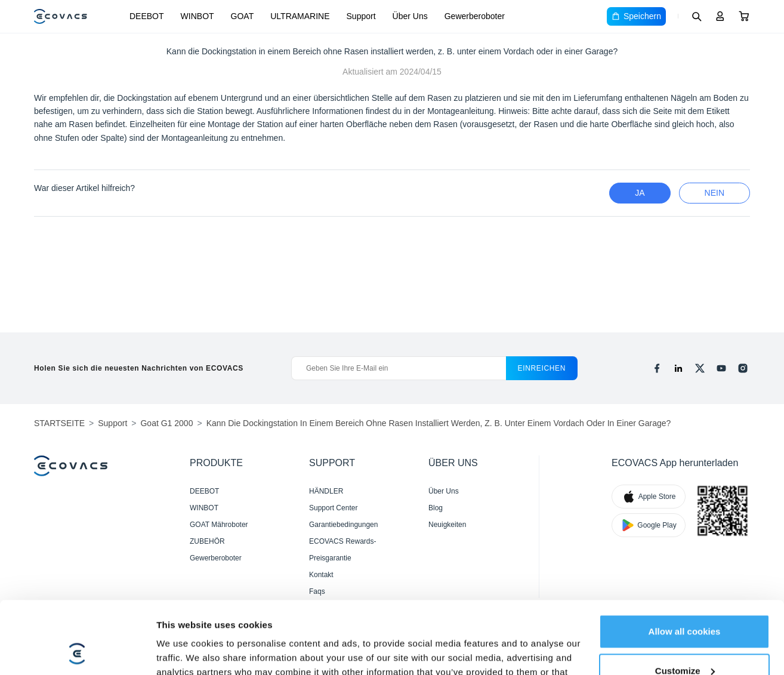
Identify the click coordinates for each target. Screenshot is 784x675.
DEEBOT (147, 16)
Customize (685, 602)
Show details (184, 651)
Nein (714, 193)
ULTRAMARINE (300, 16)
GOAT (243, 16)
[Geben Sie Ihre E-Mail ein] (398, 368)
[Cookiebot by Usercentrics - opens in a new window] (77, 652)
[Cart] (744, 16)
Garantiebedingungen (343, 525)
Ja (640, 193)
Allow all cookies (685, 564)
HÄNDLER (326, 491)
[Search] (696, 16)
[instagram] (743, 368)
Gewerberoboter (475, 16)
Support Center (333, 508)
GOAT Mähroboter (219, 525)
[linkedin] (678, 368)
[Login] (720, 16)
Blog (436, 508)
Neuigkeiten (447, 525)
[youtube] (721, 368)
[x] (700, 368)
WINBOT (197, 16)
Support (361, 16)
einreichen (542, 368)
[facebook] (657, 368)
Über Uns (410, 16)
